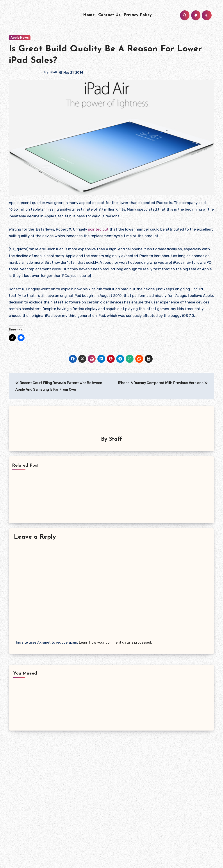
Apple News (20, 38)
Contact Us (109, 15)
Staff (54, 72)
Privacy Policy (138, 15)
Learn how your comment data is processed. (115, 642)
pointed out (98, 229)
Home (89, 15)
